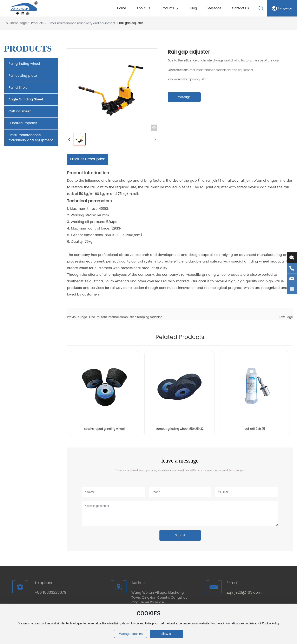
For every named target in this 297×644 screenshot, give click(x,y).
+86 (39, 593)
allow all (166, 634)
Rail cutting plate (23, 76)
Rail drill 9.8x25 (255, 429)
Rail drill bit (18, 88)
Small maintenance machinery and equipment (82, 23)
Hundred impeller (23, 123)
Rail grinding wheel (24, 64)
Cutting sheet (20, 111)
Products (37, 23)
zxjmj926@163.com (244, 593)
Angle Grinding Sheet (26, 99)
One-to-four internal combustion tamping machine (126, 317)
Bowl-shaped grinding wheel (104, 429)
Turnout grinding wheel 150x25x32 (180, 429)
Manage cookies (131, 634)
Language (282, 8)
